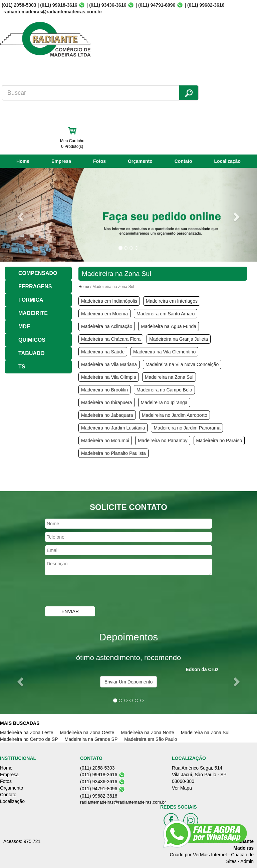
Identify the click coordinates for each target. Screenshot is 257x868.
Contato (183, 161)
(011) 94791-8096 (157, 5)
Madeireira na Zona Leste (27, 733)
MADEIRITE (33, 313)
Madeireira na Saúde (103, 352)
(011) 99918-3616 (59, 5)
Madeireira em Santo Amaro (166, 314)
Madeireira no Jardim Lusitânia (113, 428)
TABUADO (32, 353)
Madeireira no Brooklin (104, 390)
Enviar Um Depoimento (129, 682)
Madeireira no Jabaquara (107, 415)
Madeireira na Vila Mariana (109, 364)
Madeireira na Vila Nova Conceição (182, 364)
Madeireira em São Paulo (151, 739)
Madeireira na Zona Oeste (87, 733)
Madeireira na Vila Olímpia (109, 377)
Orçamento (140, 161)
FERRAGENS (35, 286)
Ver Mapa (182, 788)
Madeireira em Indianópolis (109, 301)
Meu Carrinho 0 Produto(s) (72, 144)
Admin (247, 861)
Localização (227, 161)
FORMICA (31, 300)
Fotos (99, 161)
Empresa (61, 161)
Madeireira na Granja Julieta (179, 339)
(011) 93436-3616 (108, 5)
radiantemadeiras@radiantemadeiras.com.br (123, 802)
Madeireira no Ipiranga (164, 402)
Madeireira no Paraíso (219, 441)
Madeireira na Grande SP (91, 739)
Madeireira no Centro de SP (29, 739)
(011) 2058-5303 (19, 5)
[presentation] (96, 592)
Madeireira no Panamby (163, 441)
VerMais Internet (210, 855)
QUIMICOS (32, 340)
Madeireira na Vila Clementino (164, 352)
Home (23, 161)
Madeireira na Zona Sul (169, 377)
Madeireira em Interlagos (172, 301)
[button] (19, 215)
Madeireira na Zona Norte (148, 733)
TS (22, 367)
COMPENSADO (38, 273)
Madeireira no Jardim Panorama (187, 428)
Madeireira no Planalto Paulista (113, 453)
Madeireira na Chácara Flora (111, 339)
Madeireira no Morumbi (105, 441)
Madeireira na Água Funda (169, 326)
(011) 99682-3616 (206, 5)
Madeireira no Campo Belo (164, 390)
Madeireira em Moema (104, 314)
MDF (24, 327)
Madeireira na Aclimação (107, 326)
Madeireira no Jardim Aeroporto (175, 415)
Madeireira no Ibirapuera (107, 402)
